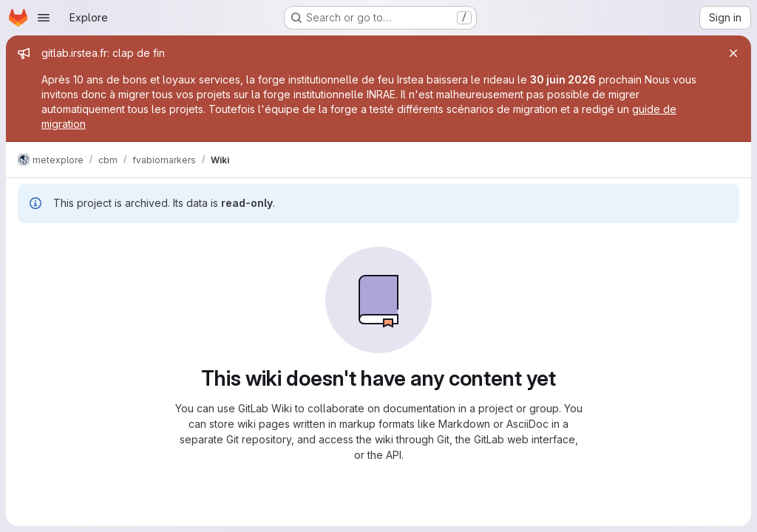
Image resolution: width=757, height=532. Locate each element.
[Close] (733, 53)
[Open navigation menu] (44, 18)
